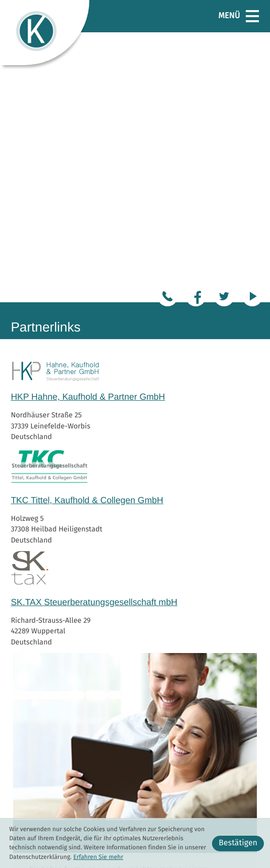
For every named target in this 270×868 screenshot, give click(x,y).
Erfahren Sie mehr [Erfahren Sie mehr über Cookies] (98, 857)
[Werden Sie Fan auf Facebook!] (196, 26)
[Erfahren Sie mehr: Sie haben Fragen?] (135, 483)
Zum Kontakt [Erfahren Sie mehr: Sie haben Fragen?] (218, 627)
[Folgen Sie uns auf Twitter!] (224, 26)
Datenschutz (239, 797)
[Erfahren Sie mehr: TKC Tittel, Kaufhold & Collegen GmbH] (135, 207)
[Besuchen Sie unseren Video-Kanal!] (252, 26)
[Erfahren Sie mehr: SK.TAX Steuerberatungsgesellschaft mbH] (135, 310)
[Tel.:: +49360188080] (168, 26)
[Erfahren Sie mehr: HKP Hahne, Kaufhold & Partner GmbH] (135, 112)
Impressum (241, 808)
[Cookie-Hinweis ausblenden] (238, 844)
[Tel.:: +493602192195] (134, 797)
